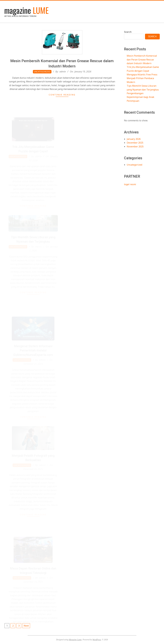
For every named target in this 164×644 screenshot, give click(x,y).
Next (26, 626)
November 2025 (135, 146)
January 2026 (134, 139)
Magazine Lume (75, 640)
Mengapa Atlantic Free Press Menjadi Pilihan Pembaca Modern (142, 78)
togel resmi (130, 184)
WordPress (97, 640)
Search (128, 32)
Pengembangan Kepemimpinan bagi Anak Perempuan (140, 97)
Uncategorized (42, 72)
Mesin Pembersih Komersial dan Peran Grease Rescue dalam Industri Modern (142, 60)
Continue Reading (62, 95)
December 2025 (135, 143)
